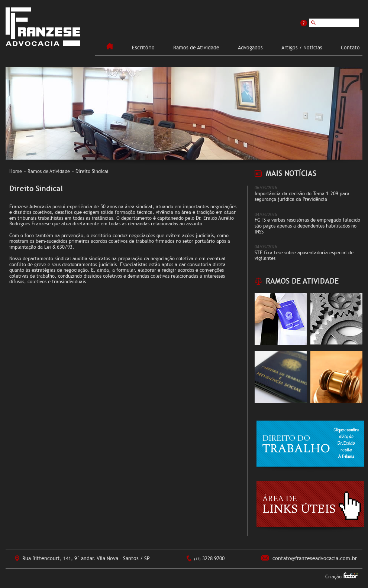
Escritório (143, 48)
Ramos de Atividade (196, 48)
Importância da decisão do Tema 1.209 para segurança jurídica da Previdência (302, 197)
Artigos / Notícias (302, 48)
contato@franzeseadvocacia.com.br (315, 558)
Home (16, 171)
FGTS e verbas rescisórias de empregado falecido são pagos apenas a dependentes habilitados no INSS (307, 226)
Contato (350, 48)
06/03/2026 (266, 188)
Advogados (250, 48)
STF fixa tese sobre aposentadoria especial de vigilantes (304, 256)
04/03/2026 (266, 215)
